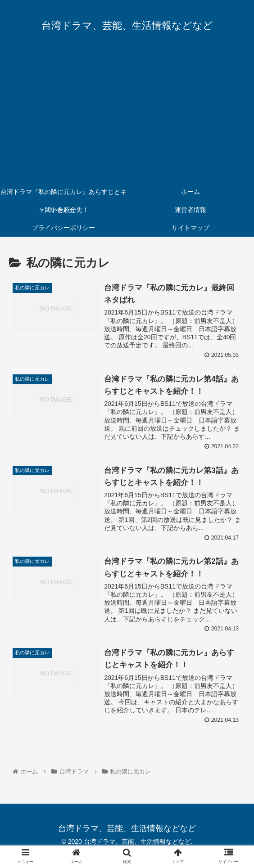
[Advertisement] (127, 115)
